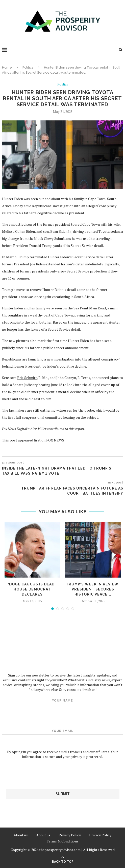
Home (7, 67)
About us (21, 835)
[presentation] (63, 774)
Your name (63, 706)
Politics (28, 67)
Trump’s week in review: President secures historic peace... (93, 589)
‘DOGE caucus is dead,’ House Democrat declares (32, 589)
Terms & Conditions (63, 841)
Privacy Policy (70, 835)
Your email (63, 737)
